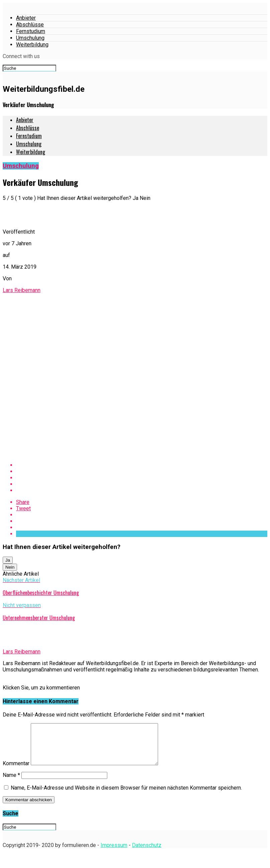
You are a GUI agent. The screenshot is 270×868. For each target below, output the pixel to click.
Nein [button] (10, 567)
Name (11, 783)
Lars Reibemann (22, 290)
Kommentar (16, 771)
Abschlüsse (30, 25)
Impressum (114, 853)
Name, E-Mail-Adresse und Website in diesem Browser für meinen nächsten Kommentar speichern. (126, 796)
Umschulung (30, 38)
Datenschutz (147, 853)
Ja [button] (8, 560)
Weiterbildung (32, 45)
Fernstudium (31, 31)
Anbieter (26, 18)
